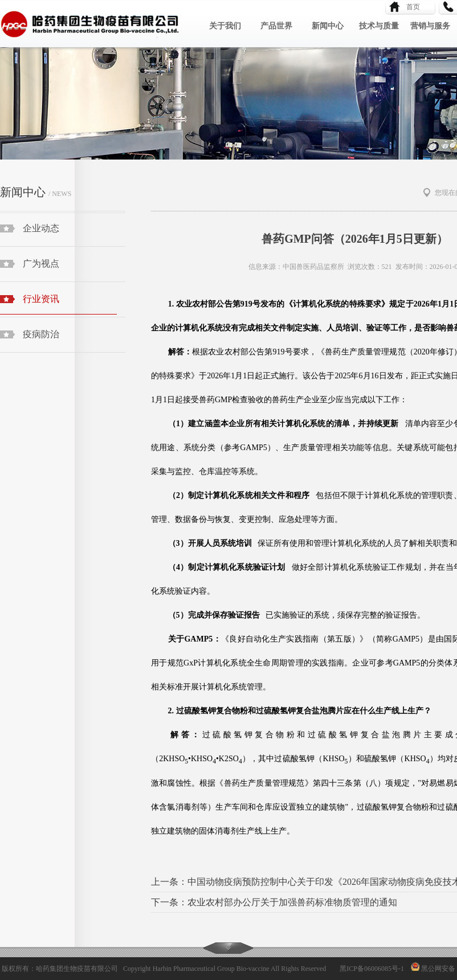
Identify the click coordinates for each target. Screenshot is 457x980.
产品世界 (276, 26)
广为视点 (41, 264)
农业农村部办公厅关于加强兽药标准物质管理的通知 (292, 902)
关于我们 (225, 26)
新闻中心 (328, 26)
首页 (410, 7)
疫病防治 (41, 334)
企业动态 (41, 228)
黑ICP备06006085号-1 (372, 969)
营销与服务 (430, 26)
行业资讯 (58, 304)
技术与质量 (379, 26)
